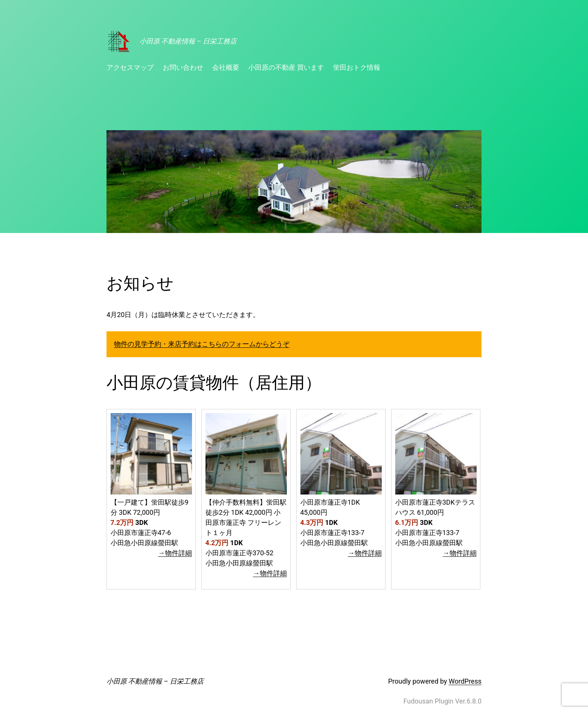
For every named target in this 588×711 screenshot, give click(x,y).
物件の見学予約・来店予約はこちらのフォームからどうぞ (202, 344)
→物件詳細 (175, 553)
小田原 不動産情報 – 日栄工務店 (188, 41)
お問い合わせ (183, 67)
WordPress (465, 681)
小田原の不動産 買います (286, 67)
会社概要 (226, 67)
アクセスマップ (130, 67)
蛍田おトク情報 (357, 67)
